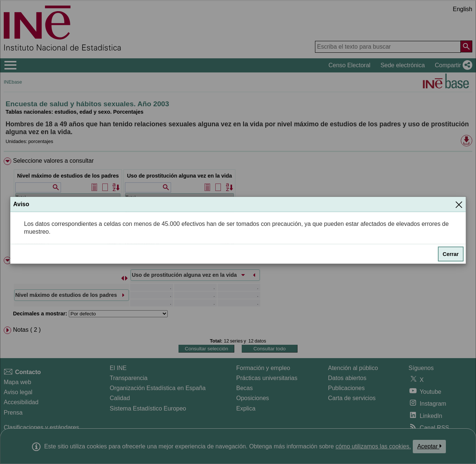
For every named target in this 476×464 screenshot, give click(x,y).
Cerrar (451, 254)
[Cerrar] (459, 204)
